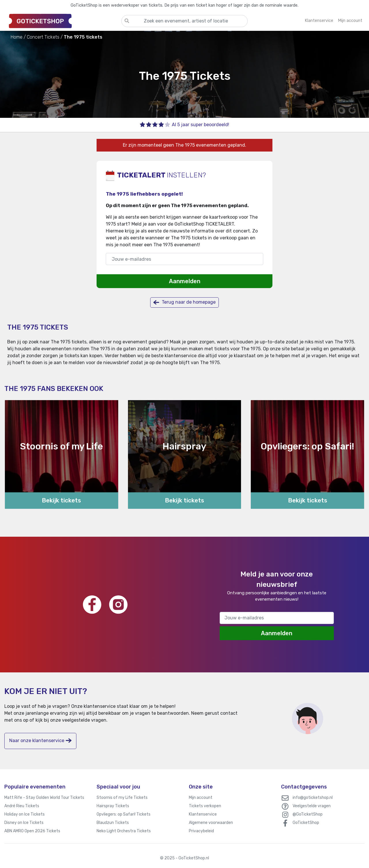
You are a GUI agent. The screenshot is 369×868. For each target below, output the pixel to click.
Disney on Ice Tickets (24, 823)
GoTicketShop (306, 823)
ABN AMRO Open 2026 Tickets (32, 831)
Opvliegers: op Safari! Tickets (124, 814)
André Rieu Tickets (22, 806)
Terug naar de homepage (184, 302)
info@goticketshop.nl (313, 798)
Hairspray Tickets (113, 806)
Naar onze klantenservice (40, 741)
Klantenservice (203, 814)
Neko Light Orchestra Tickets (124, 831)
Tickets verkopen (205, 806)
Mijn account (201, 798)
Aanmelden (185, 281)
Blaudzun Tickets (113, 823)
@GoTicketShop (308, 814)
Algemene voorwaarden (211, 823)
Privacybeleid (201, 831)
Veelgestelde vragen (312, 806)
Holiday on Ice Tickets (25, 814)
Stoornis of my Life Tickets (122, 798)
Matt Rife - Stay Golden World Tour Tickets (44, 798)
